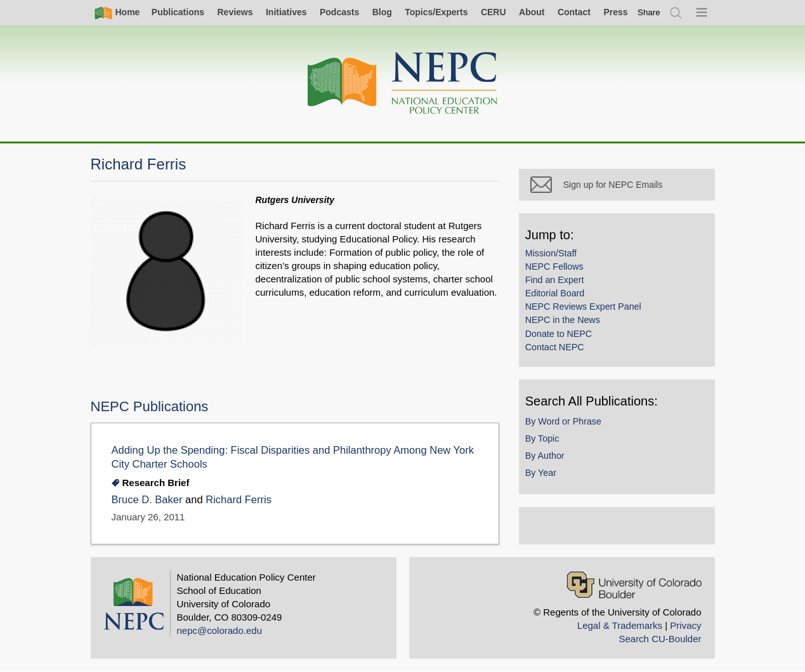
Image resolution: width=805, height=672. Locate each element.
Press (615, 12)
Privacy (685, 625)
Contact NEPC (567, 358)
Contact (574, 12)
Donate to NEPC (571, 345)
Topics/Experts (436, 12)
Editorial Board (567, 305)
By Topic (554, 449)
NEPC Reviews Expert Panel (595, 318)
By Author (557, 466)
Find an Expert (567, 291)
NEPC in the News (575, 331)
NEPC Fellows (566, 277)
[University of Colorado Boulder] (634, 585)
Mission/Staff (563, 264)
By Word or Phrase (575, 432)
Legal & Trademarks (620, 625)
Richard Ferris (239, 500)
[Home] (403, 83)
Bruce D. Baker (147, 500)
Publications (178, 12)
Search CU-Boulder (660, 639)
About (532, 12)
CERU (494, 12)
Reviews (235, 12)
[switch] (649, 12)
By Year (553, 484)
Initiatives (286, 12)
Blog (382, 12)
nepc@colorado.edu (220, 630)
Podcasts (339, 12)
